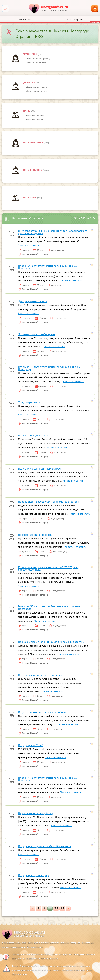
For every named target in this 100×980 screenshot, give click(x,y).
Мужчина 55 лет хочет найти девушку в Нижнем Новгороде (49, 608)
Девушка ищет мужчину (38, 91)
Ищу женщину (34, 143)
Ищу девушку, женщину (33, 876)
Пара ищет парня (35, 119)
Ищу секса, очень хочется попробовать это (46, 712)
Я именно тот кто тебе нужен (37, 335)
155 (56, 909)
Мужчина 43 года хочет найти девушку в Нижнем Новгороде (49, 368)
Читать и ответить (28, 245)
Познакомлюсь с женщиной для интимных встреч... (51, 642)
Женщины (31, 55)
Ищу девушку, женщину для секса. (40, 675)
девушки (30, 83)
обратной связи (20, 974)
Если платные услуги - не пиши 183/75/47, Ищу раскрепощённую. (49, 569)
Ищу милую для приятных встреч (39, 469)
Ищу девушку (33, 170)
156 (62, 909)
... (50, 909)
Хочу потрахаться (29, 403)
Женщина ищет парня (37, 63)
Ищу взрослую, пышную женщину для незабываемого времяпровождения (53, 232)
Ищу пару (30, 198)
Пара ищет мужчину (36, 115)
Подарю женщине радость (35, 535)
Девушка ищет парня (36, 87)
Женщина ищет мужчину (38, 59)
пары (27, 111)
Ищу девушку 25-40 (31, 745)
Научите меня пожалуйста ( (35, 813)
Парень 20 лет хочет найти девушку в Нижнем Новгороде (48, 267)
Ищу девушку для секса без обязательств (45, 847)
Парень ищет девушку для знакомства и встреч (49, 502)
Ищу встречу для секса (33, 436)
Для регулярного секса (33, 301)
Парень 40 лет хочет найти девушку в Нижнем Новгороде (48, 779)
